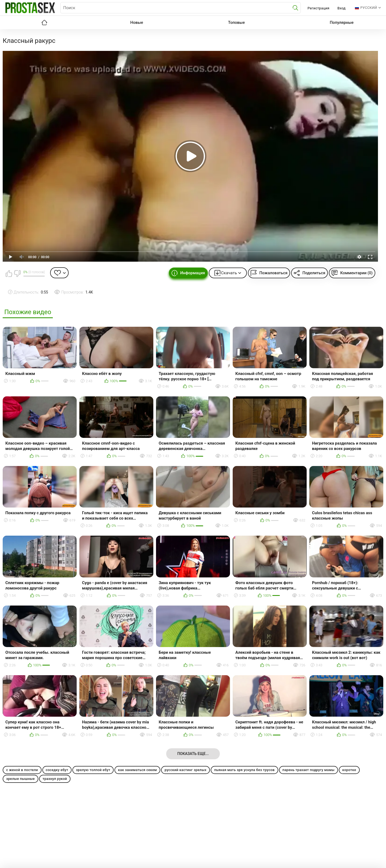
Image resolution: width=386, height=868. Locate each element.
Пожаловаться (273, 273)
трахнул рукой (55, 779)
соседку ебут (57, 770)
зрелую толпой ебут (93, 770)
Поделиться (314, 273)
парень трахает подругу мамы (309, 770)
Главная (44, 22)
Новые (137, 22)
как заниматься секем (137, 770)
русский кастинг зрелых (185, 770)
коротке (349, 770)
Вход (342, 8)
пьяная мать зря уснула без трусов (244, 770)
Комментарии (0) (356, 273)
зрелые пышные (21, 779)
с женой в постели (22, 770)
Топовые (236, 22)
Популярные (342, 22)
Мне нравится (9, 273)
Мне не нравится (17, 273)
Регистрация (318, 8)
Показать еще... (193, 754)
